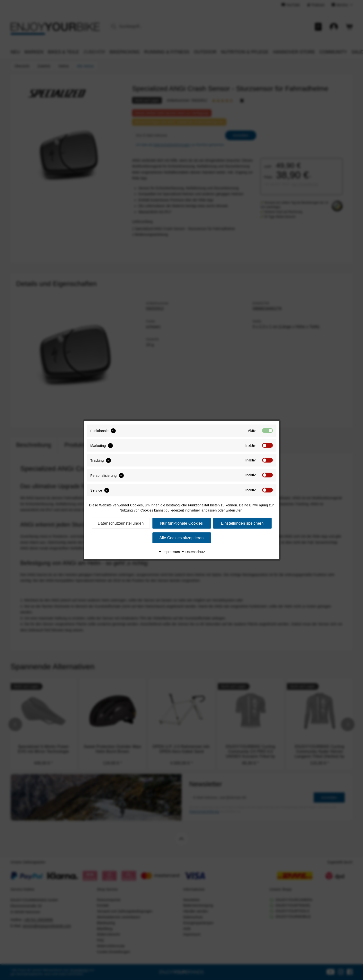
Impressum (169, 552)
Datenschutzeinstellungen (121, 523)
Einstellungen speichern (242, 523)
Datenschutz (193, 552)
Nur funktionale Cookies (182, 523)
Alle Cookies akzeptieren (181, 538)
